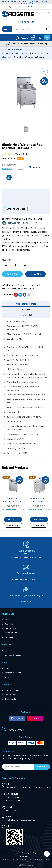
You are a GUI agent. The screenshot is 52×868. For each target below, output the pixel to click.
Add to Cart (12, 274)
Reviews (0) (26, 315)
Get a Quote (47, 38)
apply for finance (16, 209)
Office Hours (12, 794)
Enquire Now (36, 274)
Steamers (6, 57)
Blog (7, 677)
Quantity (7, 260)
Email (8, 817)
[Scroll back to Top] (47, 854)
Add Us (9, 826)
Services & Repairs (13, 655)
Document (26, 309)
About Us (9, 624)
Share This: (8, 294)
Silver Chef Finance (13, 690)
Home (7, 620)
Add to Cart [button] (13, 519)
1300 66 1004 (26, 3)
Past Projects (10, 628)
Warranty (25, 853)
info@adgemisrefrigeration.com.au (26, 557)
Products (18, 50)
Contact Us (26, 602)
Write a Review (23, 154)
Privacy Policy (11, 853)
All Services (10, 651)
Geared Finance (12, 695)
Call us (9, 807)
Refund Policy (27, 857)
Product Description (26, 304)
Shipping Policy (40, 853)
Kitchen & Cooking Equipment (15, 53)
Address (10, 784)
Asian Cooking (39, 53)
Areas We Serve (12, 633)
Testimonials (10, 699)
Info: (4, 285)
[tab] (26, 304)
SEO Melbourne (26, 865)
